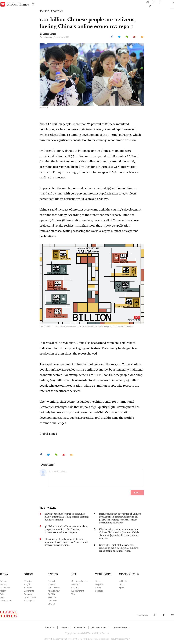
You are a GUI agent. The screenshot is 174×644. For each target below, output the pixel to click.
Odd (2, 597)
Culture (75, 588)
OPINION (53, 574)
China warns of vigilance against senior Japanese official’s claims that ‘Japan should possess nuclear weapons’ (66, 542)
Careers (64, 628)
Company (28, 594)
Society (3, 584)
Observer (52, 584)
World (122, 584)
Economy (28, 588)
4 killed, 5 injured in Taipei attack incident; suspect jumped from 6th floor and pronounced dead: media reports (66, 529)
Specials (99, 591)
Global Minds (54, 588)
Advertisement (99, 628)
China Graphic (6, 601)
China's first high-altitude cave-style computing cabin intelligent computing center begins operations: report (119, 548)
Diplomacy (5, 588)
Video (98, 581)
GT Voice (28, 581)
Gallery (98, 588)
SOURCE (44, 11)
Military (3, 591)
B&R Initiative (30, 597)
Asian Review (54, 591)
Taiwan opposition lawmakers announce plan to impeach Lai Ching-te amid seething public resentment (67, 517)
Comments (29, 591)
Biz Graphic (29, 601)
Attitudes (75, 584)
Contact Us (80, 628)
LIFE (74, 574)
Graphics (99, 584)
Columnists (53, 601)
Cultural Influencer (80, 581)
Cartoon (51, 604)
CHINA (4, 574)
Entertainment (78, 591)
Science (4, 594)
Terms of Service (121, 628)
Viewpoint (52, 597)
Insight (27, 584)
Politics (3, 581)
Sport (121, 588)
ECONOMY (57, 11)
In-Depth (123, 581)
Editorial (51, 581)
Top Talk (51, 594)
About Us (50, 628)
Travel (74, 594)
